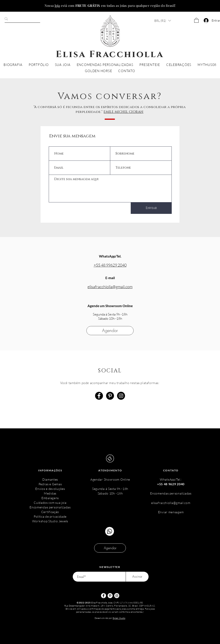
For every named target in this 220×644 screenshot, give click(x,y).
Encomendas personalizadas (50, 507)
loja (57, 6)
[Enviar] (151, 208)
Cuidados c (42, 503)
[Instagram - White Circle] (117, 596)
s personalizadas (179, 493)
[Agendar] (110, 331)
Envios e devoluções (50, 489)
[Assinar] (137, 577)
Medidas (50, 493)
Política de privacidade (50, 516)
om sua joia (58, 503)
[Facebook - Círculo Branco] (103, 596)
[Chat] (110, 531)
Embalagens (50, 498)
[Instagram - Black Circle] (121, 396)
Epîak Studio (119, 618)
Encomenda (159, 493)
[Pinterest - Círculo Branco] (110, 596)
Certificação (50, 512)
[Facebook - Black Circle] (99, 396)
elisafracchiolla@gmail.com (110, 287)
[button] (163, 21)
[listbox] (163, 21)
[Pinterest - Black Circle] (110, 396)
